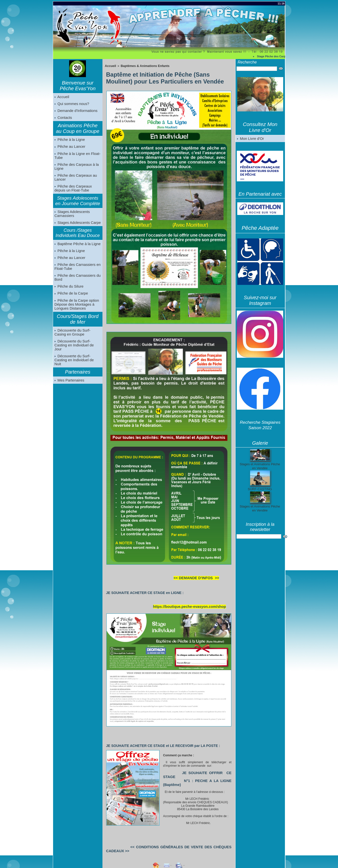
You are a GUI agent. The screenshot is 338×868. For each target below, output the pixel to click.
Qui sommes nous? (71, 105)
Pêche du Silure (69, 295)
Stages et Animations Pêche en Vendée (260, 466)
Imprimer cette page (196, 850)
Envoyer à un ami (160, 850)
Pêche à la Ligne (69, 142)
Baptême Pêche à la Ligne (77, 250)
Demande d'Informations (75, 112)
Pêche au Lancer (69, 149)
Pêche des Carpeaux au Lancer (75, 181)
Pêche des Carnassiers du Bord (77, 285)
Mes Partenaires (69, 383)
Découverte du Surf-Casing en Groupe (77, 342)
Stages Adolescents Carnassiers (71, 219)
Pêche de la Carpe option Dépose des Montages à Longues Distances (76, 313)
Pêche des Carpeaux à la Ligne (76, 170)
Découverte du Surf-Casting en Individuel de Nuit (78, 364)
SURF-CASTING (260, 489)
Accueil (62, 97)
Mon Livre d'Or (250, 139)
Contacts (63, 119)
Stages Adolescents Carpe (77, 228)
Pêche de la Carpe (71, 302)
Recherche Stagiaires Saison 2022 (260, 425)
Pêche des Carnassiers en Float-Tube (77, 274)
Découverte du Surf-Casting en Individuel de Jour (78, 353)
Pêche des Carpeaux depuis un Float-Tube (72, 193)
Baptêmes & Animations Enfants (140, 65)
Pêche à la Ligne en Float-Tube (76, 159)
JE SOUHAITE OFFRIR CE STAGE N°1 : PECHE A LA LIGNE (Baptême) (195, 772)
